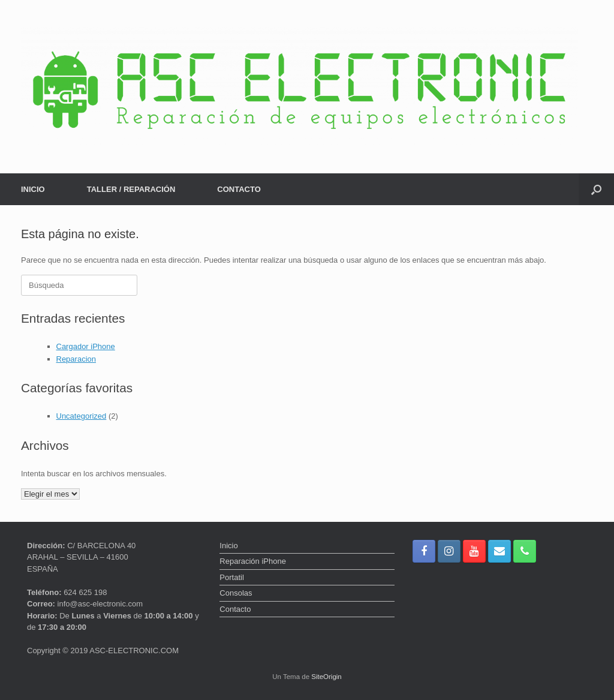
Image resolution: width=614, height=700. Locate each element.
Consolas (236, 593)
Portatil (231, 577)
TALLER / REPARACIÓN (131, 189)
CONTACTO (239, 189)
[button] (596, 189)
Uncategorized (82, 416)
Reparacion (76, 359)
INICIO (33, 189)
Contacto (235, 609)
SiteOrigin (326, 677)
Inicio (228, 546)
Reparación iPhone (253, 561)
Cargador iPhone (86, 346)
